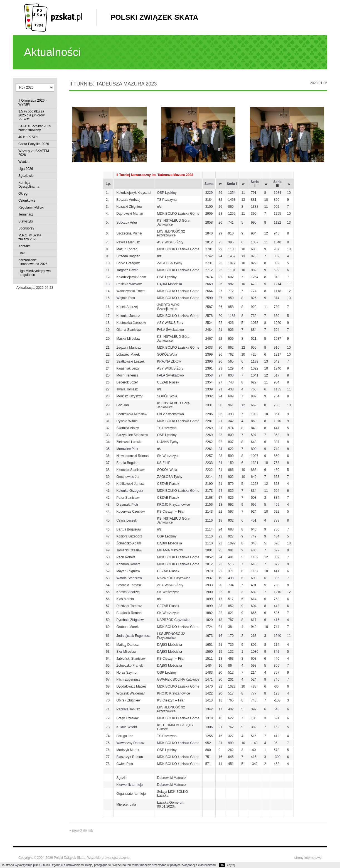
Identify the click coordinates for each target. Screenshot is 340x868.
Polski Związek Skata (154, 17)
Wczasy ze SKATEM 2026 (34, 153)
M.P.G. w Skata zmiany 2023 (30, 237)
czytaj (231, 865)
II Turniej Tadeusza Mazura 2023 (113, 84)
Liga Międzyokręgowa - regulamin (35, 273)
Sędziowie (26, 176)
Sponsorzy (26, 228)
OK (222, 865)
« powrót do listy (81, 830)
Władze (24, 162)
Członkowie (27, 201)
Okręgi (23, 194)
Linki (22, 253)
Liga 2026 (26, 169)
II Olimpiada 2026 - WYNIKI (32, 102)
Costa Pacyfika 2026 (34, 144)
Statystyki (25, 221)
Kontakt (24, 246)
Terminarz (26, 214)
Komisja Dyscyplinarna (29, 185)
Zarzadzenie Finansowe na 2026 (33, 262)
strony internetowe (308, 858)
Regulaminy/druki (31, 207)
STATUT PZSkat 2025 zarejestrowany (35, 128)
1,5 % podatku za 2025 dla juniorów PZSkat (31, 115)
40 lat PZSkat (28, 137)
